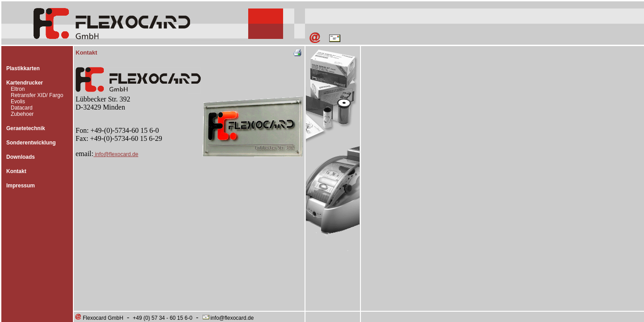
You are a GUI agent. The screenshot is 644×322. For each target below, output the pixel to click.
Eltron (18, 89)
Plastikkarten (23, 68)
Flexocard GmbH (99, 318)
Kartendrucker (25, 83)
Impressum (21, 186)
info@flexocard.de (116, 154)
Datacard (22, 108)
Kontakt (16, 171)
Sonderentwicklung (31, 143)
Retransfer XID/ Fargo (37, 95)
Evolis (18, 102)
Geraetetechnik (26, 128)
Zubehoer (22, 114)
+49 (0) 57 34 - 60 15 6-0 (163, 318)
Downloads (21, 157)
